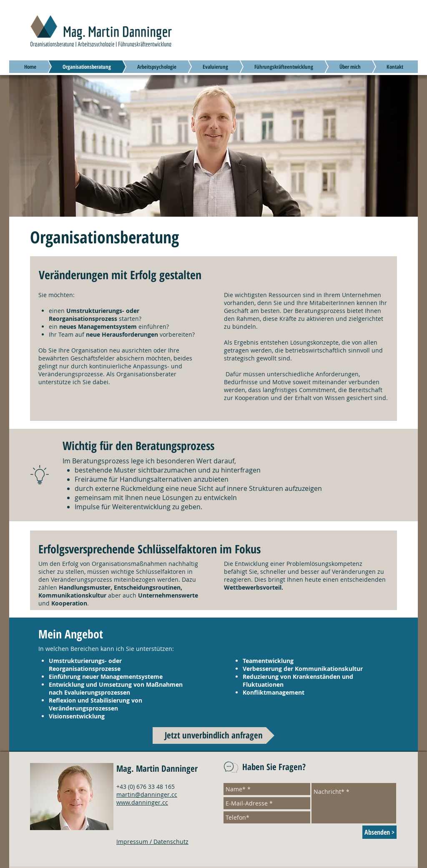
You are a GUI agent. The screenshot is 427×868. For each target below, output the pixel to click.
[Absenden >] (379, 832)
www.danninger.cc (142, 802)
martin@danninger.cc (147, 794)
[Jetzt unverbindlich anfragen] (213, 735)
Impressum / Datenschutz (152, 842)
